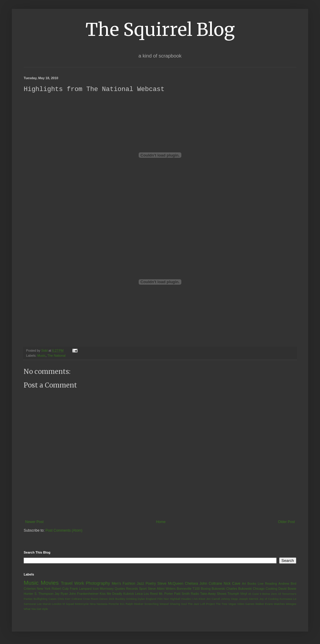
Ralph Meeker (135, 604)
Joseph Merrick (249, 599)
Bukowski (218, 589)
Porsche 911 (116, 604)
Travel (67, 584)
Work (79, 584)
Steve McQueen (170, 584)
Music (41, 356)
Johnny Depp (229, 599)
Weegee (291, 604)
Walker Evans (264, 604)
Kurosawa (286, 599)
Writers (171, 589)
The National (56, 356)
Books (252, 584)
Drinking (131, 599)
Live (261, 584)
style (45, 609)
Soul (184, 604)
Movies (50, 583)
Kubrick (129, 594)
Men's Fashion (123, 584)
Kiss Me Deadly (111, 594)
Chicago (259, 589)
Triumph (233, 594)
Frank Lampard (81, 589)
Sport (143, 589)
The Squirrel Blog (160, 30)
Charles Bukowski (239, 589)
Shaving (175, 604)
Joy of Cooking (269, 599)
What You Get (32, 609)
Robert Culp (60, 589)
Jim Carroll (213, 599)
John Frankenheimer (84, 594)
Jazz (140, 584)
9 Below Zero (268, 594)
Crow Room (91, 599)
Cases (52, 599)
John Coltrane (211, 584)
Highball (175, 599)
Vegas (232, 604)
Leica (139, 594)
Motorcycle (82, 604)
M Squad (68, 604)
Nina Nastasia (99, 604)
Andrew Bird (287, 584)
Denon (104, 599)
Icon (96, 589)
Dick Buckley (117, 599)
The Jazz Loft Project (201, 604)
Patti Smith (182, 594)
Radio (195, 594)
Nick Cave (232, 584)
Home (161, 522)
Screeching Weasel (157, 604)
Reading (271, 584)
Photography (98, 584)
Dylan (141, 599)
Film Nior (163, 599)
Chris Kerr (64, 599)
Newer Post (34, 522)
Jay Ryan (61, 594)
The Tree (221, 604)
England (151, 599)
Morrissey (107, 589)
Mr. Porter (166, 594)
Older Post (286, 522)
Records (132, 589)
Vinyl (243, 594)
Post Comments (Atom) (64, 531)
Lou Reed (151, 594)
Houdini (186, 599)
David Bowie (288, 589)
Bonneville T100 (188, 589)
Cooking (271, 589)
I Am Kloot (198, 599)
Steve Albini (156, 589)
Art (244, 584)
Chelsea (191, 584)
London (57, 604)
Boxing (206, 589)
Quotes (120, 589)
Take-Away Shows (213, 594)
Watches (279, 604)
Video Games (246, 604)
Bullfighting (40, 599)
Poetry (151, 584)
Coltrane (77, 599)
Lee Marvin (44, 604)
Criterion (30, 589)
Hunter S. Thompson (39, 594)
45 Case (253, 594)
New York (44, 589)
